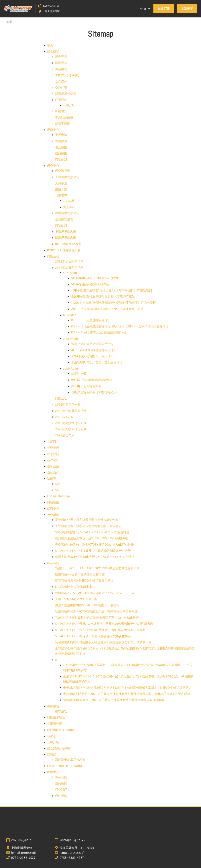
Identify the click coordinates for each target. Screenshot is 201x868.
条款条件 (53, 473)
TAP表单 (69, 201)
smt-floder (71, 273)
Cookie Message (58, 496)
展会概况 (61, 69)
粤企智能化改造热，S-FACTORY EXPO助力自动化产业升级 (94, 545)
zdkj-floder (71, 369)
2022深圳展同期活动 (69, 268)
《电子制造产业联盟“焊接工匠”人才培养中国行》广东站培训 (112, 291)
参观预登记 (55, 724)
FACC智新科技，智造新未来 (74, 587)
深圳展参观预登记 (67, 213)
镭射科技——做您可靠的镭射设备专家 (80, 575)
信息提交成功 (64, 220)
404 (58, 484)
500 (58, 490)
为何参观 (61, 184)
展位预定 (53, 706)
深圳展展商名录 (66, 238)
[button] (164, 9)
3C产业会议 (79, 374)
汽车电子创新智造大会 (86, 386)
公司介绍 (69, 105)
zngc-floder (71, 339)
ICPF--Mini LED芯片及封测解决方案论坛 (99, 333)
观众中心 (53, 166)
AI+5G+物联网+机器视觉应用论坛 (94, 350)
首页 (50, 46)
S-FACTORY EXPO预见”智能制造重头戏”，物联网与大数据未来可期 (100, 630)
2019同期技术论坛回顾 (71, 423)
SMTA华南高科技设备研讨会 (90, 284)
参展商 (52, 442)
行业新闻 (53, 515)
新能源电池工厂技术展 (70, 760)
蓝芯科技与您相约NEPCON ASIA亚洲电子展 (84, 581)
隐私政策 (53, 467)
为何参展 (61, 141)
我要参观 (53, 448)
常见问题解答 (64, 118)
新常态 (52, 736)
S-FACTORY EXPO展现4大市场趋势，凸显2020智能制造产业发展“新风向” (105, 624)
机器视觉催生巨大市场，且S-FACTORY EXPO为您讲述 (91, 539)
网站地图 (53, 503)
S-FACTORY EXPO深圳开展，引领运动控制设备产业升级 (93, 551)
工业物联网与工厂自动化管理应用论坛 (97, 363)
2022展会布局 (65, 436)
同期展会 (61, 63)
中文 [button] (145, 9)
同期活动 (53, 257)
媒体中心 (53, 772)
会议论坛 (53, 460)
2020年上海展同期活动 (71, 411)
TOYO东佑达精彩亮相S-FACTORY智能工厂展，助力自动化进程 (97, 618)
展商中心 (53, 130)
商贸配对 (61, 160)
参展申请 (61, 135)
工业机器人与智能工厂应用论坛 (92, 356)
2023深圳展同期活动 (69, 262)
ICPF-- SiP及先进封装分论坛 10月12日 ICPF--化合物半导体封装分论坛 (120, 327)
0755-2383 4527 (23, 858)
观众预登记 (63, 171)
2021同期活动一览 (68, 405)
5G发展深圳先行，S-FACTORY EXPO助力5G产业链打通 (92, 532)
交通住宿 (61, 88)
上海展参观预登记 (67, 177)
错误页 (52, 479)
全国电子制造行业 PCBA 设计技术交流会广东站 (103, 297)
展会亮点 (61, 57)
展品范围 (61, 154)
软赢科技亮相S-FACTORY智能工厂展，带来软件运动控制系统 (96, 612)
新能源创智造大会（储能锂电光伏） (95, 392)
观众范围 (61, 148)
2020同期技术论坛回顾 (71, 430)
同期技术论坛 (56, 718)
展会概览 (53, 52)
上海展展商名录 (66, 232)
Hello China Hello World (65, 766)
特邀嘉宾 (61, 196)
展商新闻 (61, 784)
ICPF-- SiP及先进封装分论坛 (91, 320)
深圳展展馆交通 (66, 94)
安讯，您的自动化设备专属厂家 (76, 599)
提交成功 (69, 207)
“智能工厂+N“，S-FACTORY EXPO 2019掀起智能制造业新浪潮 (97, 568)
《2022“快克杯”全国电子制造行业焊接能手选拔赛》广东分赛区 (114, 303)
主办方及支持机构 (67, 75)
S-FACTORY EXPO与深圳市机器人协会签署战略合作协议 (93, 636)
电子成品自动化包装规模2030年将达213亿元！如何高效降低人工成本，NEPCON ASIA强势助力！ (129, 688)
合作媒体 (61, 82)
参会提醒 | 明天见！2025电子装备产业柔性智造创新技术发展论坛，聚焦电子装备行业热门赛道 (127, 694)
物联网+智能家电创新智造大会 (92, 380)
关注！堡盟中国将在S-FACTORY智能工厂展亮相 (87, 605)
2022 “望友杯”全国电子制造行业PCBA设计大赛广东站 (107, 309)
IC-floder (69, 315)
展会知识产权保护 (59, 749)
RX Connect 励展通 (68, 244)
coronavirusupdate (60, 730)
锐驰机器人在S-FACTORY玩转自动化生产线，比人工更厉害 (95, 593)
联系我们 (61, 100)
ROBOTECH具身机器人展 (64, 250)
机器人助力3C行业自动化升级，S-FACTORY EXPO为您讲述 (95, 557)
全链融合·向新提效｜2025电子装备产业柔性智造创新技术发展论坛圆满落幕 (114, 700)
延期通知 (61, 111)
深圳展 (52, 755)
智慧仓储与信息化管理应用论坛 (92, 344)
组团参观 (61, 190)
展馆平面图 (63, 124)
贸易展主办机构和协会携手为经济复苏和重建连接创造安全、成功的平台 (103, 642)
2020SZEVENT (65, 417)
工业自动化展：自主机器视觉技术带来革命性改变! (89, 520)
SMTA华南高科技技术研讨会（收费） (96, 278)
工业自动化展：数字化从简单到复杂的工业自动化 (88, 526)
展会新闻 (53, 563)
